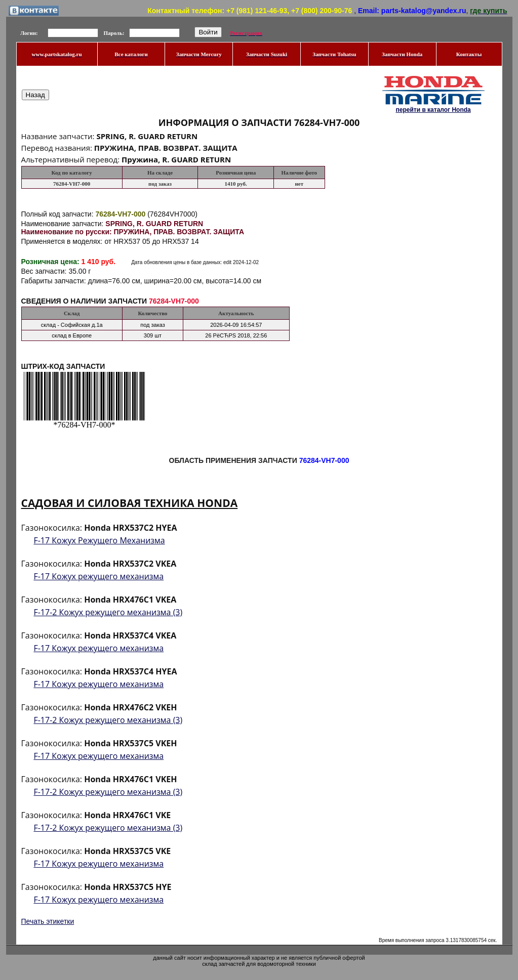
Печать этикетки (48, 921)
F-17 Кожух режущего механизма (98, 576)
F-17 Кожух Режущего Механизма (99, 540)
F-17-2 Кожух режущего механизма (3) (108, 612)
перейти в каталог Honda (433, 110)
